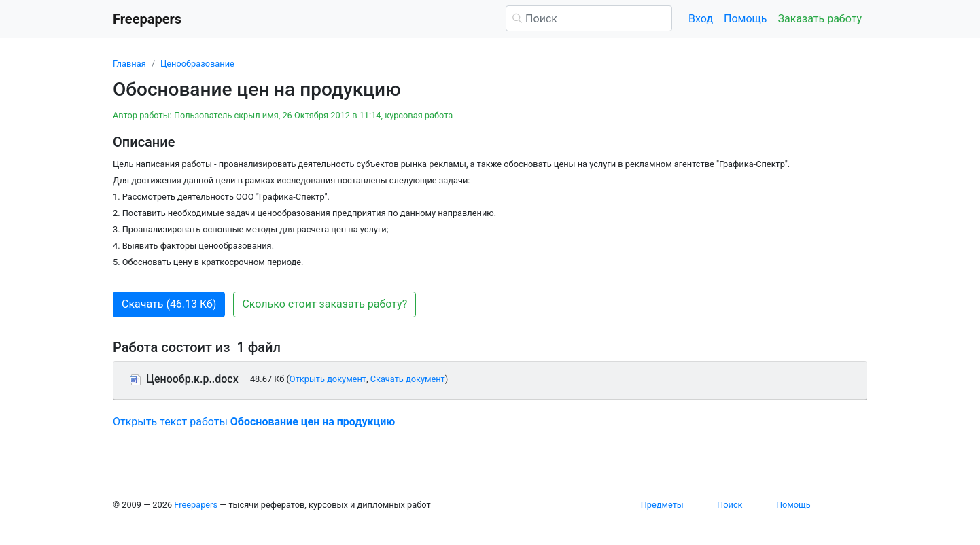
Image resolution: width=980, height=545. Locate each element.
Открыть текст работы (254, 422)
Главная (129, 64)
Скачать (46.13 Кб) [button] (169, 304)
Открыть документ (328, 379)
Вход (701, 19)
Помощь (745, 19)
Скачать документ (408, 379)
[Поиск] (589, 18)
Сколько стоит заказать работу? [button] (325, 304)
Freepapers (196, 505)
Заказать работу (820, 19)
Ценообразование (197, 64)
